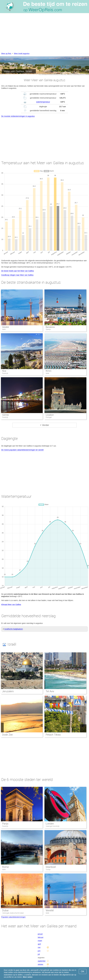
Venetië (5, 327)
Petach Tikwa (53, 735)
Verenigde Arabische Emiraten (13, 913)
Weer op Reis (6, 53)
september (42, 961)
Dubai (5, 910)
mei (39, 947)
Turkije (48, 870)
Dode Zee (7, 735)
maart (40, 941)
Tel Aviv (50, 691)
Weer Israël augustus (22, 53)
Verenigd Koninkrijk (53, 826)
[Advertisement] (44, 33)
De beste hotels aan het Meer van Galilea (18, 271)
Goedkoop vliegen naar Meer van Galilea (17, 275)
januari (40, 934)
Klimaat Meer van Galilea (11, 605)
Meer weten (28, 977)
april (39, 944)
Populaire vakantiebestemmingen (13, 917)
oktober (40, 964)
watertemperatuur (43, 102)
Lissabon (50, 415)
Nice (4, 371)
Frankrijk (5, 826)
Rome (5, 867)
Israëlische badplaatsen (14, 629)
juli (39, 954)
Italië (4, 870)
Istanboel (51, 867)
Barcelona (50, 327)
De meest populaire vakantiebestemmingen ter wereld (22, 450)
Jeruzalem (8, 691)
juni (39, 951)
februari (41, 937)
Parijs (5, 824)
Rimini (49, 371)
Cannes (5, 415)
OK (83, 971)
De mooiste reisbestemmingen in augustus (18, 116)
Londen (50, 824)
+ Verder (44, 425)
